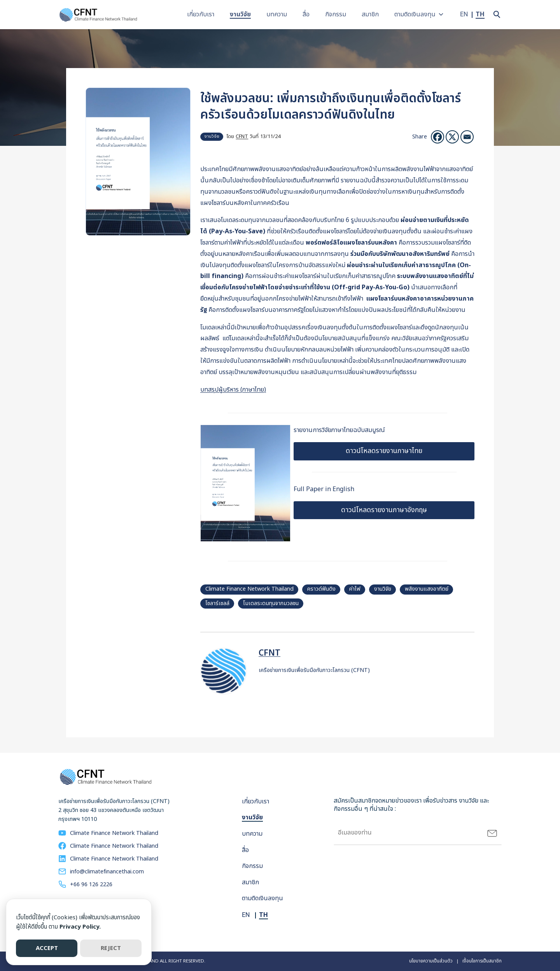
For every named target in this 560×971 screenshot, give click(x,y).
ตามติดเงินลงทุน (416, 14)
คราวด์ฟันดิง (321, 589)
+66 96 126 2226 (91, 884)
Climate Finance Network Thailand (249, 589)
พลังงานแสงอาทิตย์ (427, 589)
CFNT (242, 136)
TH (480, 14)
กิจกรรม (337, 14)
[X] (452, 137)
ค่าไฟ (355, 589)
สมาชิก (371, 14)
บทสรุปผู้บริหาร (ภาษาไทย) (233, 390)
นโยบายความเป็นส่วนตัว (431, 961)
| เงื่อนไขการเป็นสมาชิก (477, 961)
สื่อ (307, 14)
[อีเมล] (467, 137)
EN (464, 14)
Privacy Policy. (80, 927)
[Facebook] (437, 137)
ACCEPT (47, 948)
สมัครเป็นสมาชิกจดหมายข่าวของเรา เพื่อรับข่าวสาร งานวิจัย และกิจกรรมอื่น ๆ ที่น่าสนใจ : (411, 805)
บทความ (278, 14)
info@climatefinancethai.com (107, 872)
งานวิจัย (241, 14)
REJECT (111, 948)
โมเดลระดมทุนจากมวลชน (271, 603)
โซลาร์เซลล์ (217, 603)
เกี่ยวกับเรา (202, 14)
